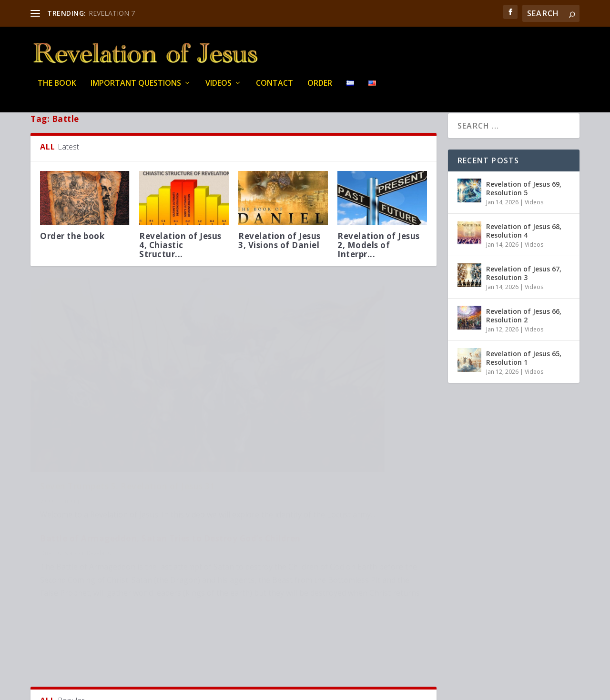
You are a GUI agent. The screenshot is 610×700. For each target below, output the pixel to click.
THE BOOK (57, 90)
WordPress (186, 689)
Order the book (72, 261)
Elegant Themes (96, 689)
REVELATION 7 (112, 13)
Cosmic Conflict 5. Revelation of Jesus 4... (379, 637)
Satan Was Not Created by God (73, 632)
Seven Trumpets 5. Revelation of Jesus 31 (127, 435)
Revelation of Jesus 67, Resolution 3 (524, 298)
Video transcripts (63, 449)
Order (320, 90)
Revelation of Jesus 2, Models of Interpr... (379, 270)
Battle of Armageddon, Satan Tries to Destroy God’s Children (330, 321)
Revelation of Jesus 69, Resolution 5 (524, 213)
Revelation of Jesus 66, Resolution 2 (524, 340)
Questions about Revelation (286, 341)
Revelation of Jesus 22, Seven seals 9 (180, 632)
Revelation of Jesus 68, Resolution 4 (524, 255)
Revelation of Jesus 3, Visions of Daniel (280, 265)
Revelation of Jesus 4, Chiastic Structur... (180, 270)
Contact (274, 90)
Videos (219, 90)
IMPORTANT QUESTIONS (136, 90)
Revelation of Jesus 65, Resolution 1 (524, 383)
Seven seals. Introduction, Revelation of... (271, 637)
